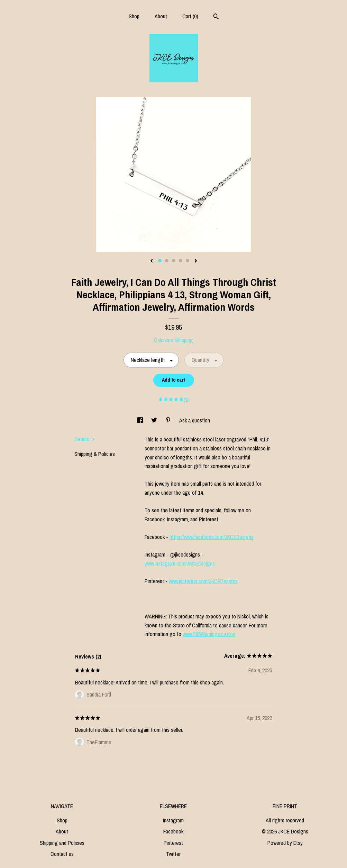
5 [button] (188, 261)
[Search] (216, 17)
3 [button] (174, 261)
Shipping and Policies (62, 843)
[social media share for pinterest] (169, 420)
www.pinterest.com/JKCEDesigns (203, 581)
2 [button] (167, 261)
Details (85, 439)
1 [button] (160, 261)
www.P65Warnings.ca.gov (209, 634)
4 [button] (181, 261)
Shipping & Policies (95, 454)
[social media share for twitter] (155, 420)
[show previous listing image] (152, 261)
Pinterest (173, 843)
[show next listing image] (196, 261)
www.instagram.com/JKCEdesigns (180, 563)
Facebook (173, 831)
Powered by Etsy (285, 843)
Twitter (173, 854)
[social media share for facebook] (141, 420)
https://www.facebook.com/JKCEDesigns (212, 537)
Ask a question (195, 420)
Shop (134, 16)
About (161, 16)
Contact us (62, 854)
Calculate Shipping (173, 340)
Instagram (173, 820)
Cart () (190, 16)
